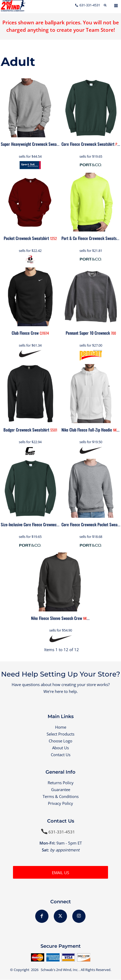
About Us (60, 748)
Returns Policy (61, 783)
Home (61, 727)
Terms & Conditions (61, 796)
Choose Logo (60, 741)
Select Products (60, 734)
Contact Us (61, 755)
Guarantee (61, 790)
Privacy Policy (60, 803)
